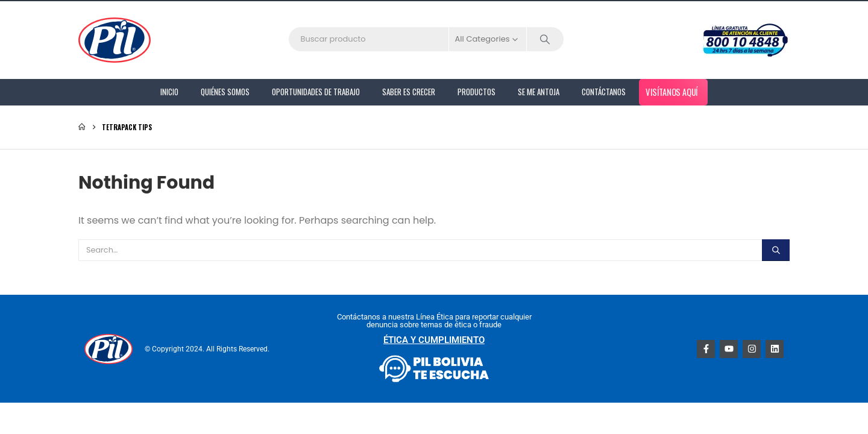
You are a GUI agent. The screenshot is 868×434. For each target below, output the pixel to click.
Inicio (169, 92)
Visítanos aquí (672, 92)
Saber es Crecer (409, 92)
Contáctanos (604, 92)
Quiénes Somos (225, 92)
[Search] (546, 39)
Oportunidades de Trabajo (316, 92)
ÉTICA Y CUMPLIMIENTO (434, 340)
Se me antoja (539, 92)
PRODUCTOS (476, 92)
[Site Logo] (115, 40)
